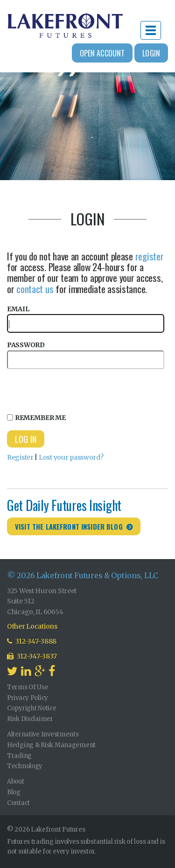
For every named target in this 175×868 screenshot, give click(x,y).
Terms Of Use (28, 687)
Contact (18, 803)
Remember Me (36, 418)
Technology (25, 766)
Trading (19, 756)
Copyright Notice (32, 708)
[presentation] (78, 390)
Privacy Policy (28, 698)
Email (86, 319)
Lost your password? (71, 457)
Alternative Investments (43, 734)
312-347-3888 (32, 641)
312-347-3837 (32, 656)
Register (20, 457)
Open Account (102, 53)
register (150, 256)
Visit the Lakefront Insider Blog (69, 526)
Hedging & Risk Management (51, 745)
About (16, 781)
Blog (14, 792)
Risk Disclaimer (30, 719)
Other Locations (32, 626)
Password (86, 355)
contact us (35, 289)
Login (151, 53)
